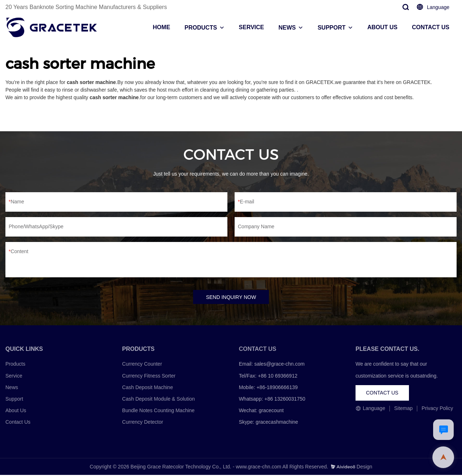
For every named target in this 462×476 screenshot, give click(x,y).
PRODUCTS (201, 28)
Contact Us (18, 423)
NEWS (287, 28)
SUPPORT (332, 28)
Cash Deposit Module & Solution (158, 400)
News (12, 388)
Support (14, 400)
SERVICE (252, 27)
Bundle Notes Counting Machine (158, 411)
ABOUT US (383, 27)
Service (14, 376)
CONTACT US (431, 27)
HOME (161, 27)
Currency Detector (143, 423)
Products (15, 365)
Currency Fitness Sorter (149, 376)
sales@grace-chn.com (279, 365)
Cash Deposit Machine (147, 388)
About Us (16, 411)
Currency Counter (142, 365)
